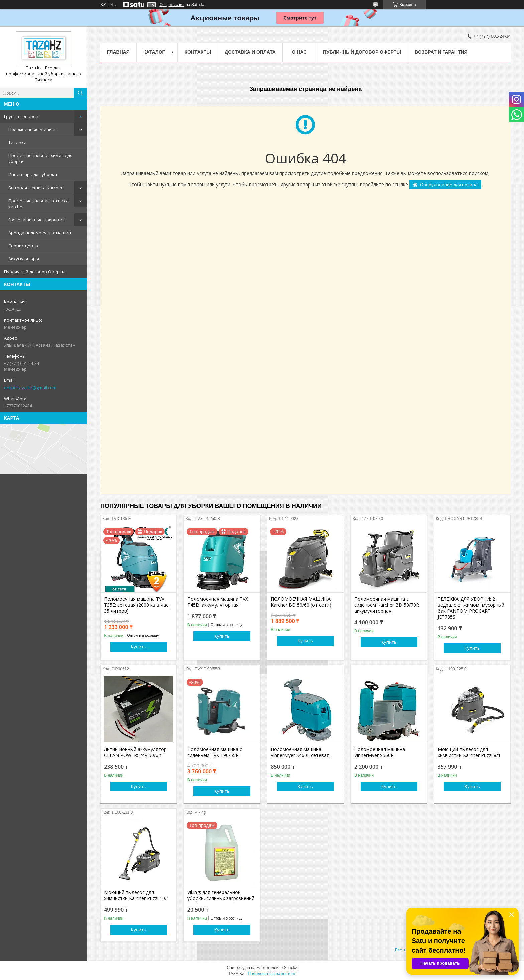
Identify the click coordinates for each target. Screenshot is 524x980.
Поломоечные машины (33, 129)
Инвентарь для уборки (33, 174)
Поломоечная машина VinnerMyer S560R (380, 752)
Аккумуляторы (24, 259)
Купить (139, 647)
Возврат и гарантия (441, 52)
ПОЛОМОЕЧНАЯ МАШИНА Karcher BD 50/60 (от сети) (301, 602)
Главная (118, 52)
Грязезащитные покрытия (37, 220)
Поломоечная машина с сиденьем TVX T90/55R (215, 752)
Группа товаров (21, 116)
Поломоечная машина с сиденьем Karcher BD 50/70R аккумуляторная (387, 605)
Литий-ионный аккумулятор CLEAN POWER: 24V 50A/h (135, 752)
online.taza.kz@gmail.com (30, 388)
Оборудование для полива (449, 185)
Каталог (154, 52)
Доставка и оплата (250, 52)
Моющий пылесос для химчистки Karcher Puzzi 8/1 (469, 752)
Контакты (198, 52)
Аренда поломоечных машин (40, 233)
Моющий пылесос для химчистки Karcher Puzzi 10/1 (137, 895)
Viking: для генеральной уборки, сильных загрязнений (221, 895)
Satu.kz (290, 968)
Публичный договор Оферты (35, 272)
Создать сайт (172, 5)
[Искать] (80, 93)
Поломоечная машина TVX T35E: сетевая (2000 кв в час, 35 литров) (137, 605)
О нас (300, 52)
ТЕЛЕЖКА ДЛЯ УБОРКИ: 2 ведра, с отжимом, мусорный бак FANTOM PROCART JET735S (471, 608)
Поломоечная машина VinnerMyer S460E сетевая (300, 752)
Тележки (17, 142)
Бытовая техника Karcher (36, 188)
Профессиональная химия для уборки (40, 158)
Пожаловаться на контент (272, 974)
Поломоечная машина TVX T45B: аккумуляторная (218, 602)
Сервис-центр (23, 246)
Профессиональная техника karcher (38, 204)
